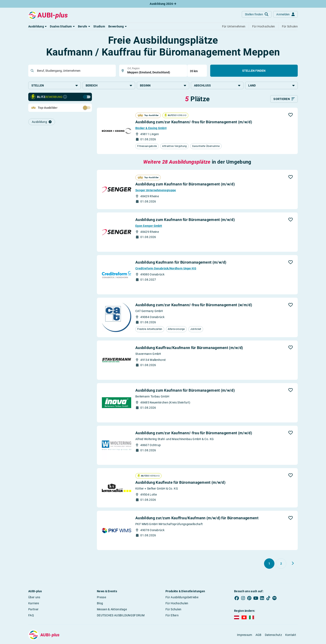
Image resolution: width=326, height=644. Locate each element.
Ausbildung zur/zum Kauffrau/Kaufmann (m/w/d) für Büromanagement (197, 519)
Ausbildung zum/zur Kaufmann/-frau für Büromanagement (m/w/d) (194, 123)
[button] (37, 26)
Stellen (55, 85)
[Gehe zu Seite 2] (281, 564)
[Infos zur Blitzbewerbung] (65, 97)
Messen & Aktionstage (112, 610)
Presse (101, 598)
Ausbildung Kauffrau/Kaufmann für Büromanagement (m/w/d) (189, 348)
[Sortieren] (284, 100)
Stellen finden (254, 71)
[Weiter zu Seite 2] (293, 564)
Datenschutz (273, 635)
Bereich (109, 85)
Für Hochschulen (177, 604)
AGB (259, 635)
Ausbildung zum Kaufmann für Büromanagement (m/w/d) (185, 185)
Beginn (163, 85)
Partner (33, 610)
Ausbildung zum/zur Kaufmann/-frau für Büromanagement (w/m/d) (194, 305)
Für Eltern (172, 616)
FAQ (31, 616)
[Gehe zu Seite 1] (269, 564)
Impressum (245, 635)
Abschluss (217, 85)
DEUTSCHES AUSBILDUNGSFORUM (121, 616)
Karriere (34, 604)
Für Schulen (173, 610)
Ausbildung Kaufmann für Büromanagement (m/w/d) (181, 263)
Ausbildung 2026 (163, 4)
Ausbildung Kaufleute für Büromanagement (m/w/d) (180, 483)
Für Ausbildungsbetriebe (182, 598)
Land (271, 85)
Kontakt (291, 635)
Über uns (34, 598)
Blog (100, 604)
